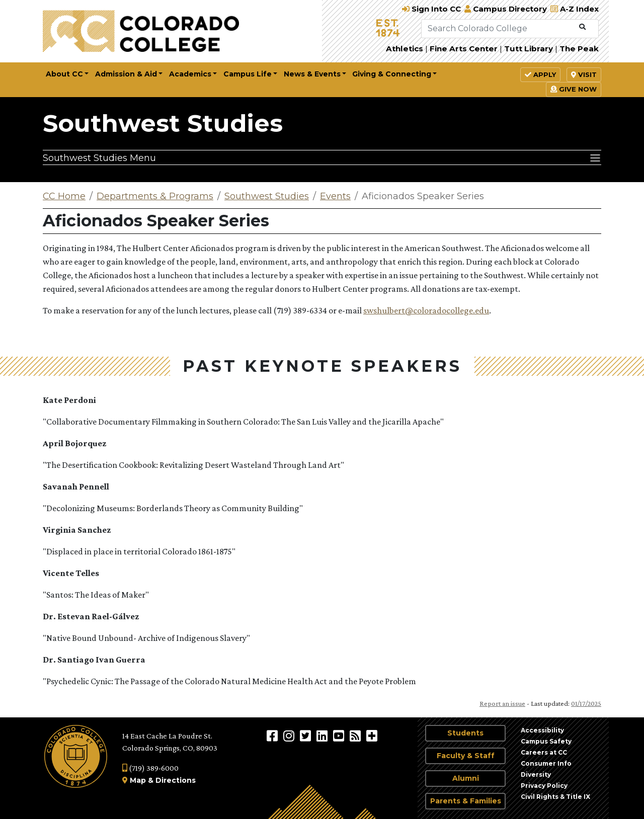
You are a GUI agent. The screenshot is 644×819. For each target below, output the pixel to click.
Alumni (466, 778)
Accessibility (542, 730)
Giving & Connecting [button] (392, 74)
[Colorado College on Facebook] (273, 735)
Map (138, 780)
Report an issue (502, 703)
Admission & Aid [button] (126, 74)
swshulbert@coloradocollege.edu (426, 310)
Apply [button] (540, 74)
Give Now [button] (574, 89)
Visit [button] (584, 74)
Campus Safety (546, 741)
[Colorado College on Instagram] (290, 735)
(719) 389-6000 (150, 768)
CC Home (64, 196)
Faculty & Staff (466, 756)
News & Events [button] (312, 74)
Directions (176, 780)
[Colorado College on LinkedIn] (323, 735)
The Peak (579, 49)
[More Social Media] (372, 735)
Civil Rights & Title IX (555, 797)
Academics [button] (190, 74)
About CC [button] (64, 74)
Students (465, 733)
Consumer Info (546, 763)
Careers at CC (544, 752)
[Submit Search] (582, 27)
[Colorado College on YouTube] (340, 735)
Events (335, 196)
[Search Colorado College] (498, 29)
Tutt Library (529, 49)
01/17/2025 (586, 703)
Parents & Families (466, 801)
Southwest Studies (163, 123)
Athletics (405, 49)
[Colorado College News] (356, 735)
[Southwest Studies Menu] (322, 157)
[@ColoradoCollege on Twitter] (307, 735)
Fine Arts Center (464, 49)
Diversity (536, 774)
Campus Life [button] (248, 74)
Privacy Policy (544, 786)
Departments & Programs (155, 196)
